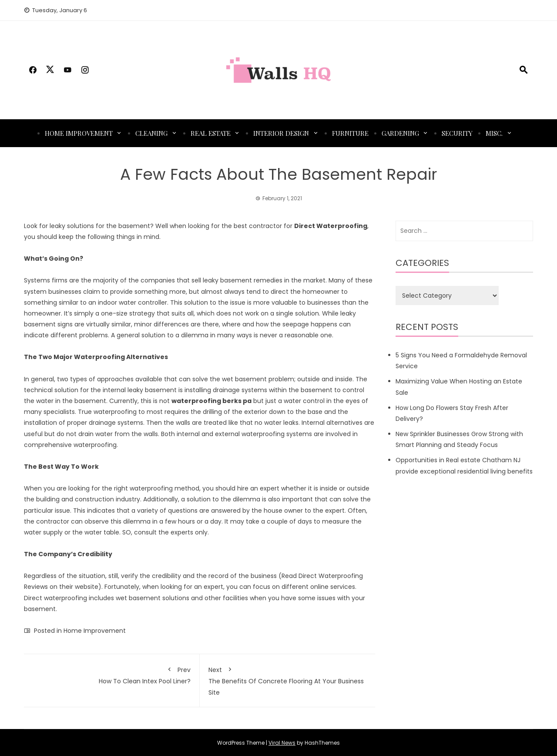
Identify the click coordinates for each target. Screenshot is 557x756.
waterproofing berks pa (211, 401)
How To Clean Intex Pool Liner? (112, 674)
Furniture (350, 133)
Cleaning (151, 133)
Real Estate (211, 133)
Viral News (282, 743)
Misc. (494, 133)
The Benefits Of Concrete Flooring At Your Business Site (288, 680)
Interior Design (281, 133)
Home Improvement (79, 133)
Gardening (400, 133)
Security (457, 133)
